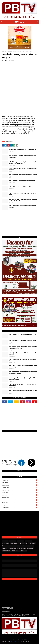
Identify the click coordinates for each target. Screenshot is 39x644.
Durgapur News (20, 488)
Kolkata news (20, 493)
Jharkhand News (20, 490)
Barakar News (28, 541)
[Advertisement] (19, 223)
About (19, 639)
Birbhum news (5, 543)
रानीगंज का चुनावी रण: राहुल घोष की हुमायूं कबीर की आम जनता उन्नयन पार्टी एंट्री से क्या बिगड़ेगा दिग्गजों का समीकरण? (23, 200)
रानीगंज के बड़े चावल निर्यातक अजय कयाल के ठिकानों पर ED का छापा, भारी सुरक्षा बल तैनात (22, 206)
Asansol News (20, 480)
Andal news (5, 541)
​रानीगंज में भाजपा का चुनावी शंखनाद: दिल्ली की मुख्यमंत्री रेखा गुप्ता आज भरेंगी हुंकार (23, 391)
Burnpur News (14, 543)
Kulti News (20, 495)
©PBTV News (15, 641)
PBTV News (20, 22)
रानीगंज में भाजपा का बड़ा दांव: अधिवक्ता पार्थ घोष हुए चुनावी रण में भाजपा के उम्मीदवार (22, 194)
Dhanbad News (20, 485)
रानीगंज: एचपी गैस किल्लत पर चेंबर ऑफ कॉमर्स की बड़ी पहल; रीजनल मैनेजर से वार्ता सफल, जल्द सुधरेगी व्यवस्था (23, 372)
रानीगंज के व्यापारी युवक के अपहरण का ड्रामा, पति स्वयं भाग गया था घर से (22, 181)
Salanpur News (20, 508)
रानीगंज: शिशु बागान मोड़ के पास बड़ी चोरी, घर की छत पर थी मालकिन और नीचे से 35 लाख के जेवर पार (23, 157)
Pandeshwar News (20, 500)
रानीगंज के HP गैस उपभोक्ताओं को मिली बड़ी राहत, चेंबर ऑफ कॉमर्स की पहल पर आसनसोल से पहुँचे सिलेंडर (23, 366)
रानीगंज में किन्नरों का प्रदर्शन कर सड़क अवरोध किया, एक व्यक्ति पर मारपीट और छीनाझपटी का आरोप (23, 175)
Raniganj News (8, 51)
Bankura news (20, 483)
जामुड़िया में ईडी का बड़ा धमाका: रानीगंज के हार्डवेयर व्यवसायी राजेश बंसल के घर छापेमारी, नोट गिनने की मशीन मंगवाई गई (23, 163)
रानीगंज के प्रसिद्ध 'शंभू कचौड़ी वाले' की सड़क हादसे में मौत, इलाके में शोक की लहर (22, 360)
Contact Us (25, 639)
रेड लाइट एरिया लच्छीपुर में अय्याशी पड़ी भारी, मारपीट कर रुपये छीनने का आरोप (23, 150)
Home (14, 639)
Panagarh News (20, 498)
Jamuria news (14, 546)
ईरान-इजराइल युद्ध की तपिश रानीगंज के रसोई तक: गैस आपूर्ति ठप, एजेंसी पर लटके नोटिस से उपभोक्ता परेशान (22, 379)
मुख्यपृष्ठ (3, 51)
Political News (20, 503)
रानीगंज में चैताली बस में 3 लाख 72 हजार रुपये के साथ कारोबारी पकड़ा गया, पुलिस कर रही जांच (22, 385)
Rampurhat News (6, 551)
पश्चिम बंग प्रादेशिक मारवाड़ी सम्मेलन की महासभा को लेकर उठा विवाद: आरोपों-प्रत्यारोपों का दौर (23, 169)
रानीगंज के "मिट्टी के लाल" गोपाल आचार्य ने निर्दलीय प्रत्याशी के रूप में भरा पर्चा (23, 187)
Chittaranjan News (23, 543)
